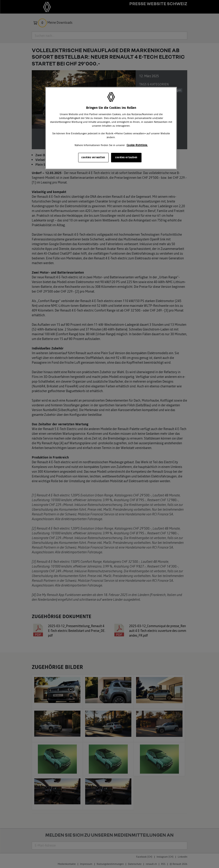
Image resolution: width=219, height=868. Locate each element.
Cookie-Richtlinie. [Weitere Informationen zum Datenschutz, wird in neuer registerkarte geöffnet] (137, 145)
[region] (111, 128)
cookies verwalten (93, 157)
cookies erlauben (126, 157)
